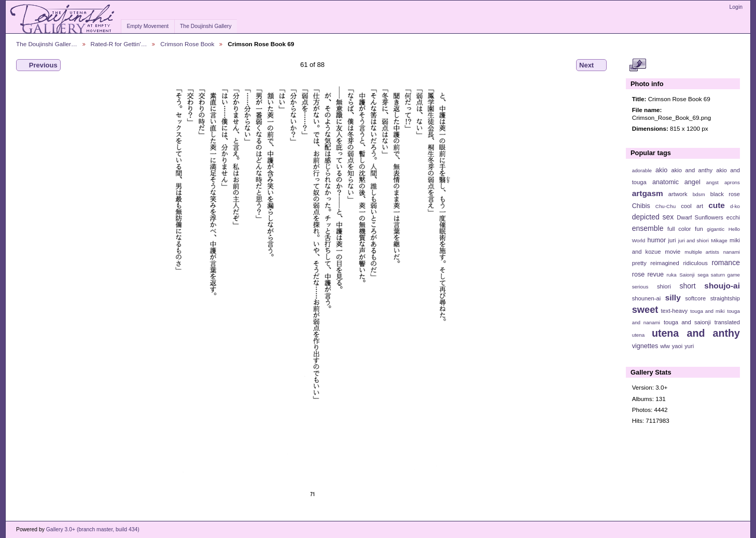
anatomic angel (676, 182)
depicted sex (653, 217)
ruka (672, 275)
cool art (692, 206)
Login (736, 7)
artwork (678, 194)
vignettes (645, 346)
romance (726, 263)
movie (673, 252)
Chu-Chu (666, 206)
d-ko (735, 206)
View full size (638, 65)
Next (591, 65)
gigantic (716, 229)
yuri (689, 346)
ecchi (733, 217)
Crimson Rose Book (187, 44)
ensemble (648, 228)
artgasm (648, 193)
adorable (642, 170)
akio (661, 170)
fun (699, 229)
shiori (664, 286)
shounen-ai (647, 298)
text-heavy (674, 311)
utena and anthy (696, 333)
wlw (665, 346)
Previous (38, 65)
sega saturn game (719, 275)
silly (673, 298)
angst (712, 182)
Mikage (719, 240)
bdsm (699, 194)
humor (656, 240)
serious (640, 287)
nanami (732, 252)
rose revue (648, 274)
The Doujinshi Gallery (206, 26)
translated (727, 322)
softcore (695, 298)
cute (717, 205)
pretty (639, 263)
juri (672, 240)
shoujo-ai (722, 286)
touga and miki (707, 311)
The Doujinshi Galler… (47, 44)
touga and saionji (687, 322)
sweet (645, 309)
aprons (732, 182)
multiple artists (702, 252)
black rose (725, 194)
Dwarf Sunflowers (700, 217)
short (687, 286)
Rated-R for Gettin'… (119, 44)
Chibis (641, 206)
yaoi (677, 346)
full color (679, 229)
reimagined (665, 263)
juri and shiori (694, 240)
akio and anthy (692, 170)
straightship (725, 298)
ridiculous (695, 263)
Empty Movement (148, 26)
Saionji (687, 275)
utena (639, 335)
